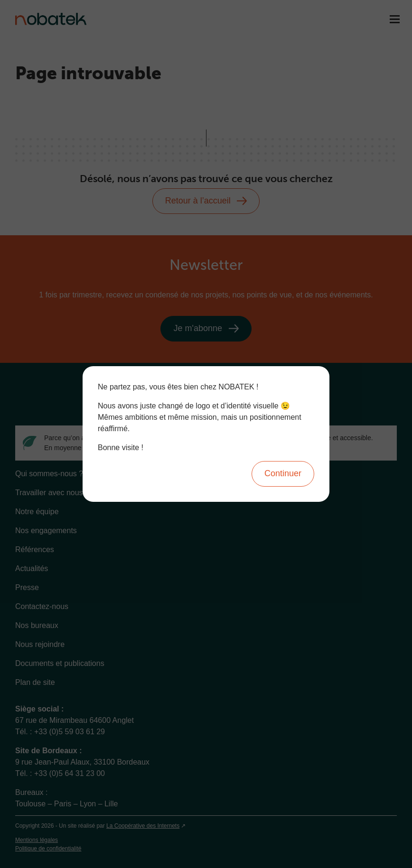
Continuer (283, 473)
